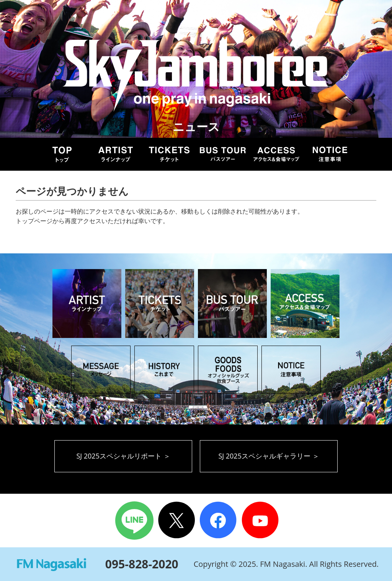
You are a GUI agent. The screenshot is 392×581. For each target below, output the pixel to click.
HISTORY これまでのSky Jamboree (164, 370)
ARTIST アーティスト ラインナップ (87, 304)
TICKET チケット (169, 154)
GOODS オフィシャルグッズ (228, 370)
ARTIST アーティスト (116, 154)
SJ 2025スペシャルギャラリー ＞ (269, 456)
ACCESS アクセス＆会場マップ (305, 304)
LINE (134, 521)
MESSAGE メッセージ (101, 370)
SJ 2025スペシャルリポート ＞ (123, 456)
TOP (62, 154)
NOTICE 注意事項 (330, 154)
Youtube (261, 521)
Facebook (219, 521)
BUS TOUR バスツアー (223, 154)
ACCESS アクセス (276, 154)
